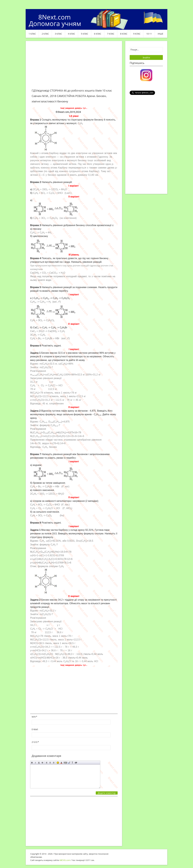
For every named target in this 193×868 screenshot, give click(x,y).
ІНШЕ (160, 34)
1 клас (32, 34)
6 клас (98, 34)
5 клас (85, 34)
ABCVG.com (65, 860)
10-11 (149, 34)
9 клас (137, 34)
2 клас (45, 34)
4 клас (71, 34)
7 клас (111, 34)
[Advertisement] (74, 67)
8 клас (124, 34)
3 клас (58, 34)
